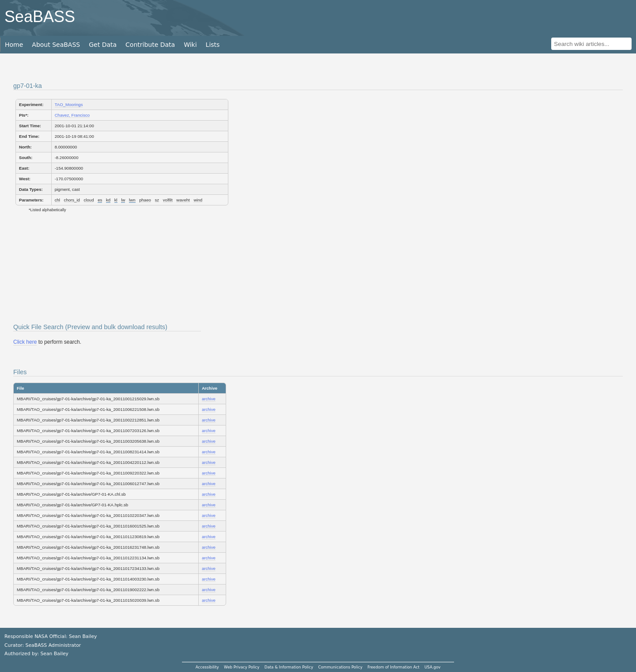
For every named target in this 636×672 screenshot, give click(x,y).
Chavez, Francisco (72, 115)
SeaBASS (40, 17)
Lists (213, 45)
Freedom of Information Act (394, 667)
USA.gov (432, 667)
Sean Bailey (54, 654)
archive (209, 399)
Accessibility (207, 667)
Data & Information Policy (289, 667)
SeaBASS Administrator (53, 645)
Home (14, 45)
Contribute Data (150, 45)
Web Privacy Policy (242, 667)
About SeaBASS (56, 45)
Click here (25, 342)
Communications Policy (340, 667)
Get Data (103, 45)
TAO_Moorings (69, 104)
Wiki (190, 45)
